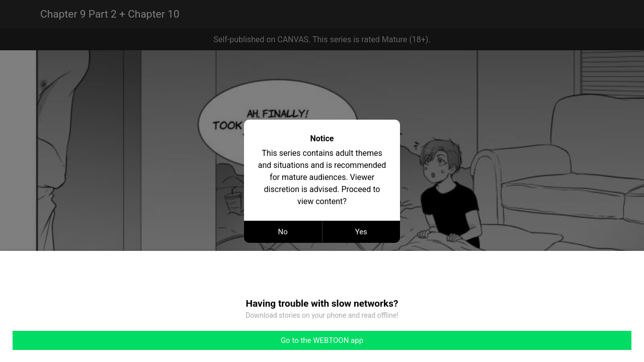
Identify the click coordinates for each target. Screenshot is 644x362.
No (283, 232)
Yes (361, 232)
